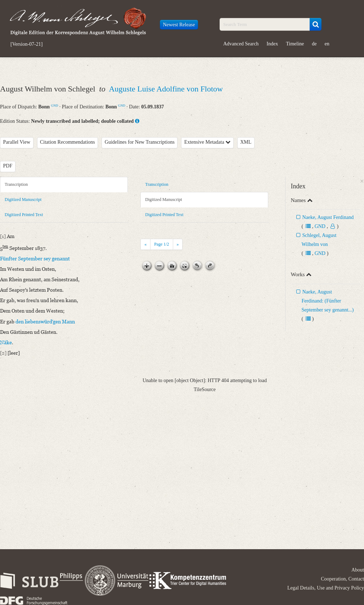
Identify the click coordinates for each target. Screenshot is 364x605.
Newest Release (179, 25)
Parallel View (17, 142)
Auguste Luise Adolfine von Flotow (166, 89)
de (314, 44)
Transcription (16, 184)
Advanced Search (241, 44)
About (358, 570)
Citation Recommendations (68, 142)
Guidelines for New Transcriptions (140, 142)
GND (55, 106)
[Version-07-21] (26, 44)
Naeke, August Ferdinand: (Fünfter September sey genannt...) (327, 301)
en (327, 44)
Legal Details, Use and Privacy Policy (326, 588)
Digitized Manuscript (23, 200)
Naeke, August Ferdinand (328, 217)
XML (246, 142)
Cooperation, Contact (342, 579)
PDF (8, 166)
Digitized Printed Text (24, 215)
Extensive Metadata (207, 142)
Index (272, 44)
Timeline (295, 44)
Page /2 (161, 244)
